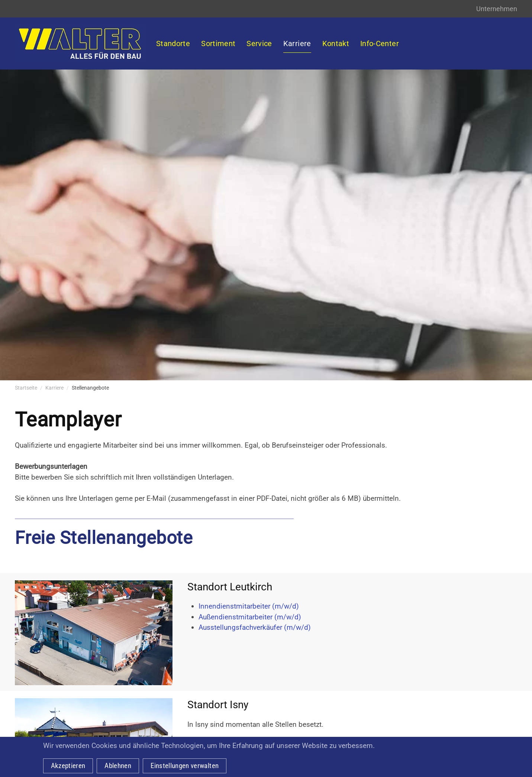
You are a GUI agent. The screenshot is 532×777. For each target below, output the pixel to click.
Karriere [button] (297, 43)
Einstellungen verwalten (185, 766)
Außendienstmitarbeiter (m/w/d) (250, 617)
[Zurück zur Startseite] (80, 43)
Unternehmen (497, 9)
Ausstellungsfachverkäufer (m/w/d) (255, 627)
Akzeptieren (68, 766)
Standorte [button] (173, 43)
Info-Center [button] (380, 43)
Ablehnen (118, 766)
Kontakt (336, 43)
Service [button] (259, 43)
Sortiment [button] (218, 43)
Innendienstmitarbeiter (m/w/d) (249, 606)
